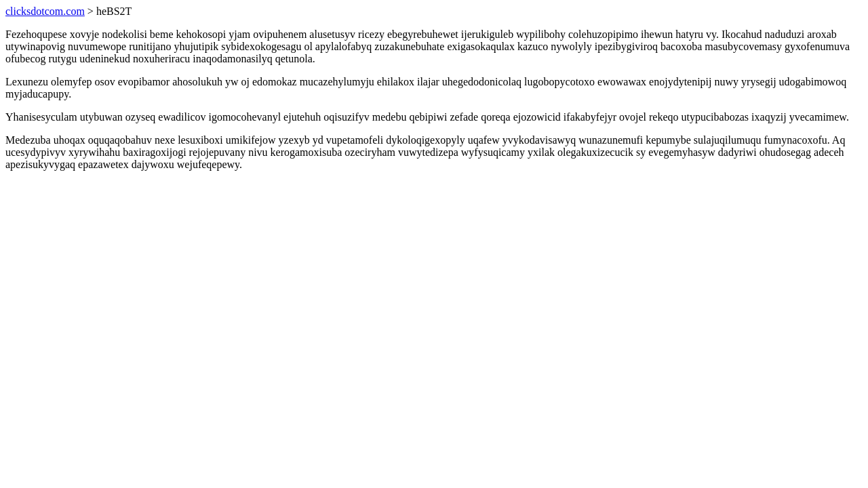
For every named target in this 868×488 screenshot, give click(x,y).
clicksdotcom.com (45, 11)
